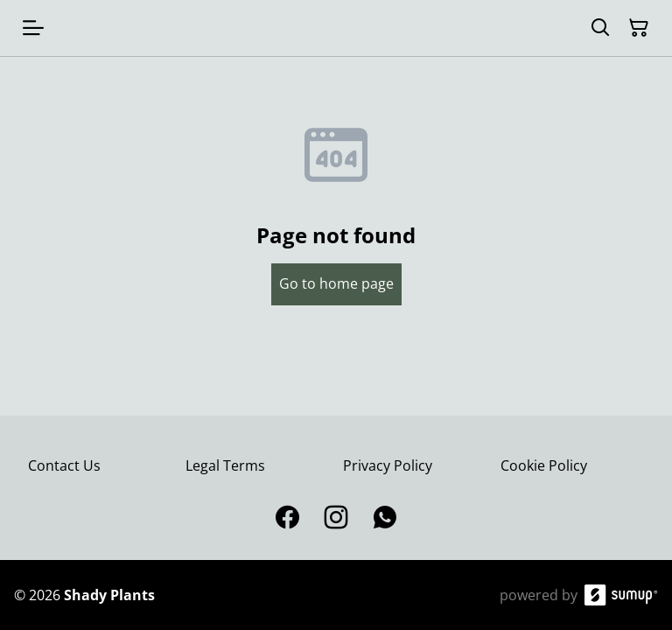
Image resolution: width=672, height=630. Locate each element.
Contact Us (64, 465)
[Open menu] (33, 28)
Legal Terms (225, 465)
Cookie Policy (544, 465)
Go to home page (336, 283)
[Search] (600, 28)
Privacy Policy (388, 465)
